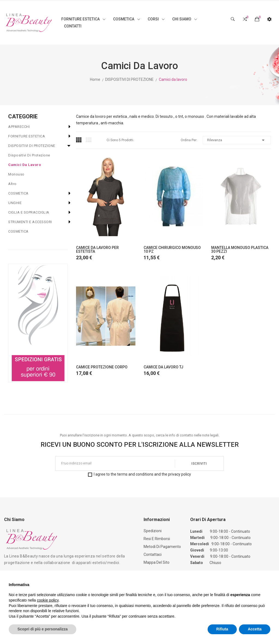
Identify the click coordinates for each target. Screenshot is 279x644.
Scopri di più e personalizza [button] (43, 629)
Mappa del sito (157, 562)
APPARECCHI (19, 127)
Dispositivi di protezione (29, 155)
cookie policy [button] (48, 600)
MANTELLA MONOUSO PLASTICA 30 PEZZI (240, 249)
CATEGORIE (23, 116)
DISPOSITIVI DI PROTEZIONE (32, 146)
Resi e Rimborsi (157, 539)
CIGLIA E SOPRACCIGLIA (29, 212)
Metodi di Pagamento (162, 547)
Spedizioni (153, 531)
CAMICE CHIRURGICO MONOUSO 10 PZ (172, 249)
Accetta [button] (255, 629)
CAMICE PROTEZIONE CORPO (102, 367)
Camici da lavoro (25, 165)
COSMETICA (18, 193)
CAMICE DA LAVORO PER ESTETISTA (97, 249)
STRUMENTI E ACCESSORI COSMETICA (30, 227)
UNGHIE (15, 203)
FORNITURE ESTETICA (27, 136)
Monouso (16, 174)
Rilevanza (237, 140)
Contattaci (153, 554)
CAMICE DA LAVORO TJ (163, 367)
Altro (12, 184)
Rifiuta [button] (222, 629)
